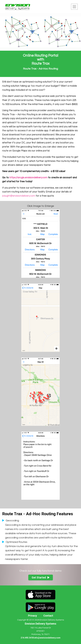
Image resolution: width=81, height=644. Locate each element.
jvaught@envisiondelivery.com (19, 196)
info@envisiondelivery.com (47, 638)
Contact (48, 616)
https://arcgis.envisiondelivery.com (28, 178)
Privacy (32, 616)
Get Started (41, 577)
